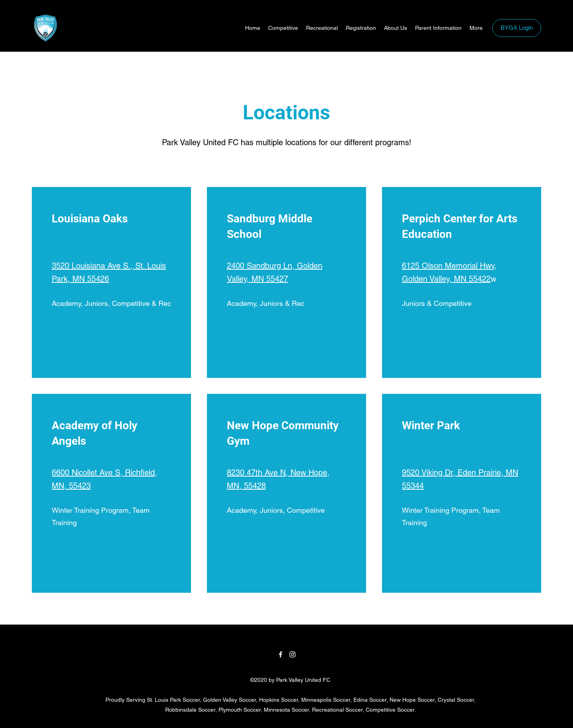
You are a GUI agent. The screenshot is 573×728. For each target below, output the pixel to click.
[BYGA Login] (517, 28)
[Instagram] (292, 654)
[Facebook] (281, 654)
